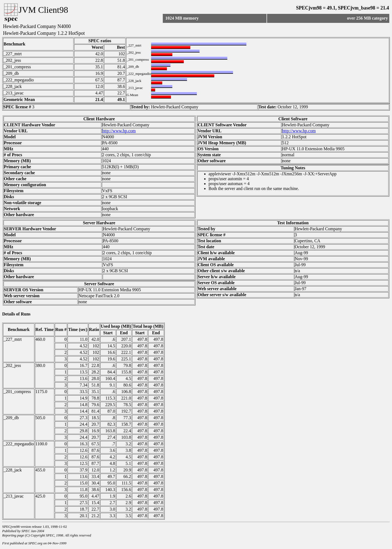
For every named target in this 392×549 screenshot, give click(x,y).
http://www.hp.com (119, 131)
